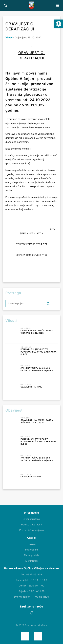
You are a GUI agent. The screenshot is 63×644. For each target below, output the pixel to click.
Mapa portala (32, 555)
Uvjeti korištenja (32, 519)
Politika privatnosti (32, 525)
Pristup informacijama (32, 530)
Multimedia (32, 561)
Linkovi (32, 544)
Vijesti (9, 37)
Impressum (32, 550)
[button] (59, 24)
